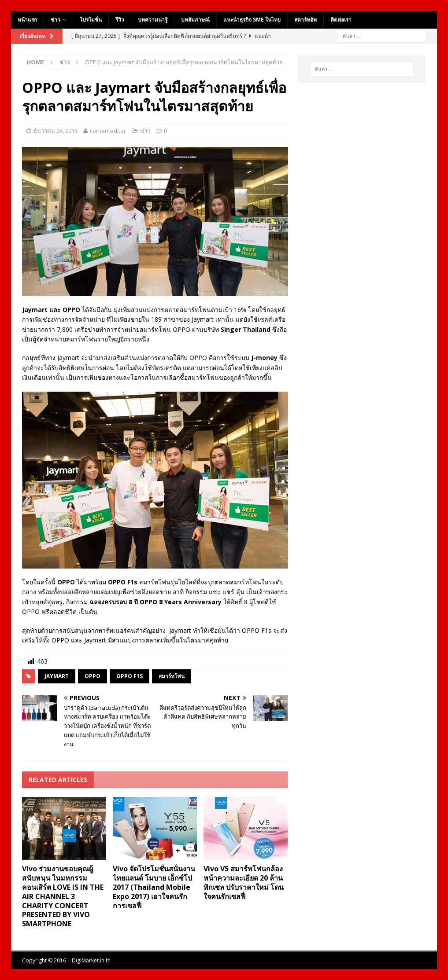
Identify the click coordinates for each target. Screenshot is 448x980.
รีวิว (120, 20)
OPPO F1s (130, 676)
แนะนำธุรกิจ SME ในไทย (252, 20)
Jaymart (57, 676)
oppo (93, 676)
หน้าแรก (27, 20)
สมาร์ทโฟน (172, 676)
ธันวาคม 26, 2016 (56, 131)
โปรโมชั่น (91, 20)
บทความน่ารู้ (153, 20)
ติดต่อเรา (341, 20)
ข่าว (56, 20)
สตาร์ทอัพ (305, 20)
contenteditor (108, 131)
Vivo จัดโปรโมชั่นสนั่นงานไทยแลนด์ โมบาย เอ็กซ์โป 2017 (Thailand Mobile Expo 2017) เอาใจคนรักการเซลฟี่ (154, 887)
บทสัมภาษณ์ (195, 20)
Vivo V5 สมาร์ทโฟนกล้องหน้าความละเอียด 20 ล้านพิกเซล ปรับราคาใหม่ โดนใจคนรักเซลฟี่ (244, 882)
